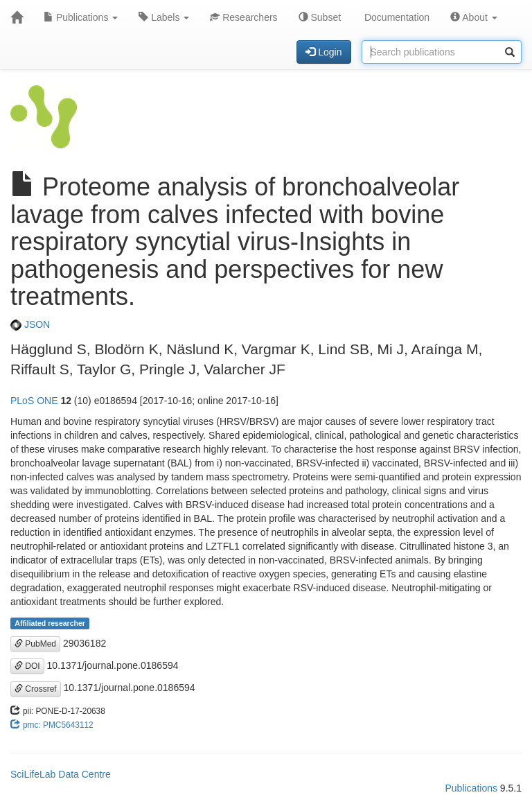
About (474, 17)
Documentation (396, 17)
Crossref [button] (36, 689)
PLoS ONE (34, 401)
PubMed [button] (35, 644)
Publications (81, 17)
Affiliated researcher (50, 623)
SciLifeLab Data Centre (61, 774)
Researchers (243, 17)
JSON (30, 324)
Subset (320, 17)
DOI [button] (27, 666)
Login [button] (323, 52)
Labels (164, 17)
